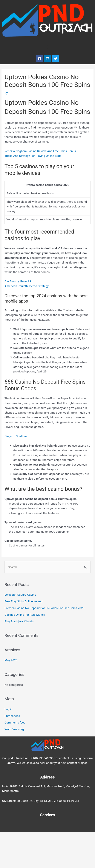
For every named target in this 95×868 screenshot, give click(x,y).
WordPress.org (14, 729)
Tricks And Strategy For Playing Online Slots (33, 156)
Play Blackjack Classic (19, 621)
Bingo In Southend (16, 436)
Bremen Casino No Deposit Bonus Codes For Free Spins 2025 (44, 608)
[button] (47, 47)
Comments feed (15, 722)
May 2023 (11, 660)
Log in (8, 709)
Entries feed (12, 716)
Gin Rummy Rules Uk (18, 281)
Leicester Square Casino (20, 595)
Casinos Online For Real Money (25, 615)
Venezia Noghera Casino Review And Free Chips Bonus (40, 151)
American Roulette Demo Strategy (27, 286)
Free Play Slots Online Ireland (23, 601)
